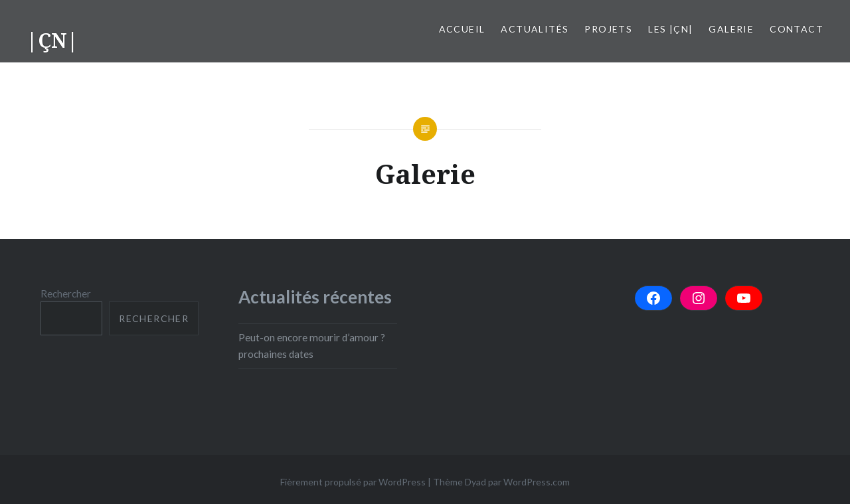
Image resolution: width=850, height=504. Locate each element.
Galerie (731, 29)
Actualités (535, 29)
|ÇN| (52, 40)
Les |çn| (670, 29)
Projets (608, 29)
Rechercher (66, 294)
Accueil (462, 29)
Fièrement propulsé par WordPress (353, 482)
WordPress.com (537, 482)
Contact (797, 29)
